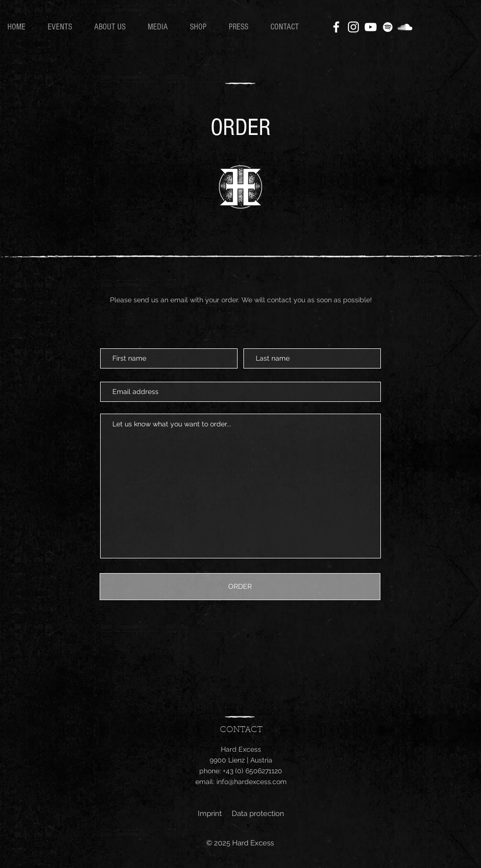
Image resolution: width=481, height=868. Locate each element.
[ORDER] (240, 587)
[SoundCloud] (405, 27)
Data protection (258, 814)
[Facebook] (336, 27)
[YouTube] (371, 27)
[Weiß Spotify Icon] (388, 27)
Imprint (210, 814)
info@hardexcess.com (252, 782)
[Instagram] (353, 27)
